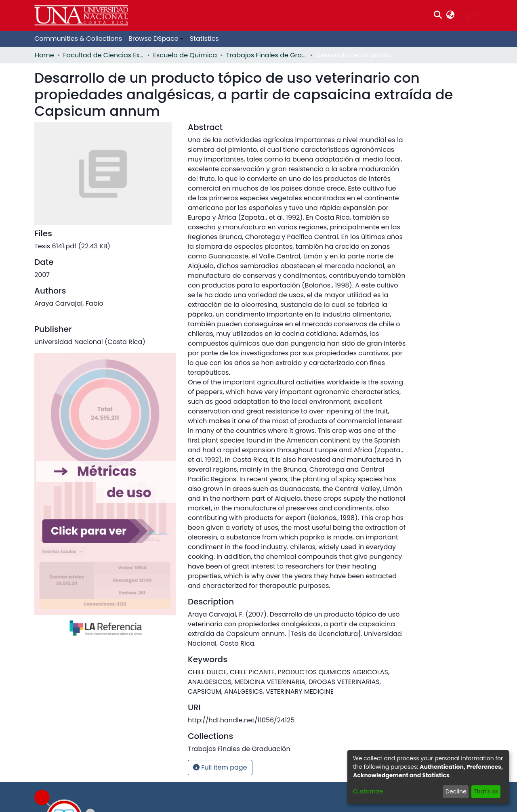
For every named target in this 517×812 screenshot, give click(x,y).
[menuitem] (450, 15)
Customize (368, 791)
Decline (456, 791)
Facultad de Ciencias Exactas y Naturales (103, 55)
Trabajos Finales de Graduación (267, 55)
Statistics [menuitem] (204, 39)
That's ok (486, 791)
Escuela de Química (185, 55)
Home (44, 55)
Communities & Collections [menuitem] (78, 39)
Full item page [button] (220, 767)
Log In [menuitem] (468, 15)
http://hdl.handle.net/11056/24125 (241, 720)
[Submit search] (438, 15)
